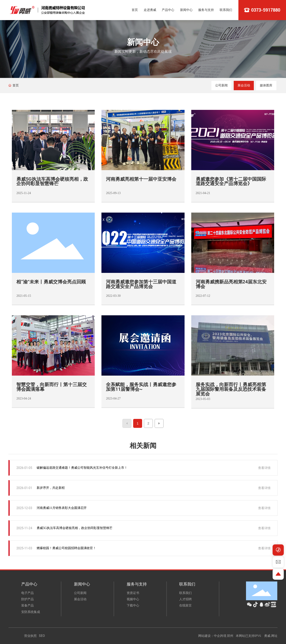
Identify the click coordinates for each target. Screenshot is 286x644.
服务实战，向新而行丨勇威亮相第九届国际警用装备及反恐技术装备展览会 (231, 389)
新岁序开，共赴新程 (51, 488)
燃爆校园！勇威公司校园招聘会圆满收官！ (66, 548)
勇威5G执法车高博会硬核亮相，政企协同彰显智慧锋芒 (52, 181)
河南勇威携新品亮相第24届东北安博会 (231, 284)
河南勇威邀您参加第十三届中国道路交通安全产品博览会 (141, 284)
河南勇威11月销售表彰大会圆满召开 (62, 508)
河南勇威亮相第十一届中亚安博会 (141, 179)
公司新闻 (221, 85)
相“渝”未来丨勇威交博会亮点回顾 (51, 282)
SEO (42, 636)
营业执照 (30, 636)
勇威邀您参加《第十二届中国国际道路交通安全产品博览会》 (231, 181)
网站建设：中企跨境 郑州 (216, 636)
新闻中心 (143, 42)
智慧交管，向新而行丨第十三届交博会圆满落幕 (52, 387)
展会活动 (244, 85)
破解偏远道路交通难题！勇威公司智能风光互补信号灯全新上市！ (82, 468)
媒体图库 (266, 85)
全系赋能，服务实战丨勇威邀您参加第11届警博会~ (141, 387)
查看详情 (264, 468)
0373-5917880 (266, 10)
